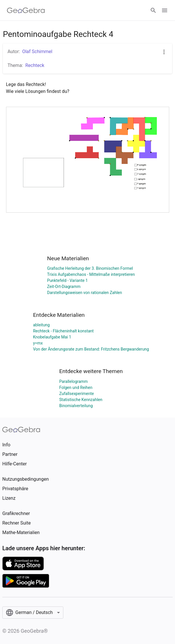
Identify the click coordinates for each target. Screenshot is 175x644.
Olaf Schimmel (37, 52)
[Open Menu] (165, 10)
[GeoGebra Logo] (26, 10)
